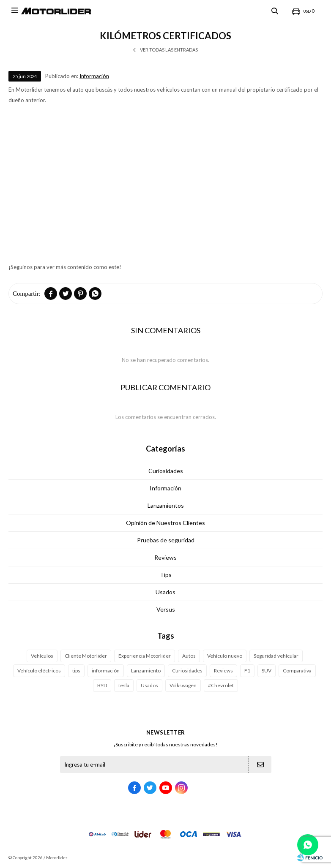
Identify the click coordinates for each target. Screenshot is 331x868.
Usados (165, 592)
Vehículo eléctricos (39, 671)
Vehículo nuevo (225, 656)
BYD (102, 685)
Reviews (165, 557)
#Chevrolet (221, 685)
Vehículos (42, 656)
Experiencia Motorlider (145, 656)
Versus (166, 609)
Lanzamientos (166, 505)
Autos (189, 656)
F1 (247, 671)
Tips (166, 575)
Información (94, 76)
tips (76, 671)
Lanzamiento (146, 671)
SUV (267, 671)
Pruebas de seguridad (166, 540)
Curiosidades (166, 471)
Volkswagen (183, 685)
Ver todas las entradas (169, 50)
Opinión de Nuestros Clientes (165, 523)
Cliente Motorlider (86, 656)
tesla (124, 685)
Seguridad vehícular (276, 656)
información (106, 671)
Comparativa (297, 671)
